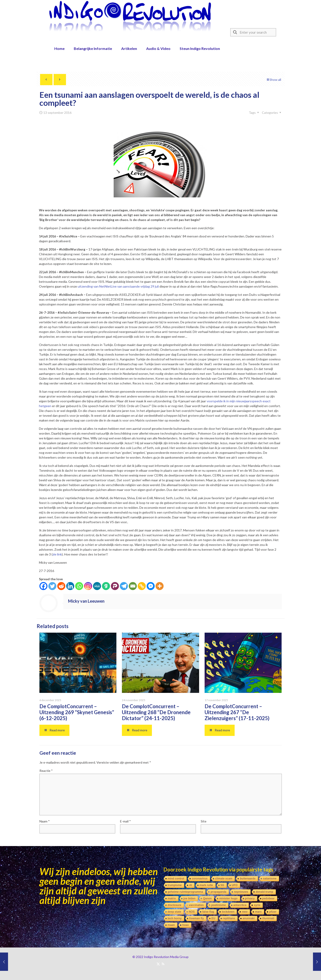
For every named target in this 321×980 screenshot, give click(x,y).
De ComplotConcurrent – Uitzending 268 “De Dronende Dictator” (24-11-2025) (156, 712)
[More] (160, 586)
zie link (57, 554)
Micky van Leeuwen (86, 601)
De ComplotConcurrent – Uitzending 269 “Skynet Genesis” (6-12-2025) (77, 712)
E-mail (125, 821)
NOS (192, 912)
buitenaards (248, 879)
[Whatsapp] (79, 586)
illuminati (268, 918)
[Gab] (106, 586)
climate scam (224, 879)
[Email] (133, 586)
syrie (257, 905)
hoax (186, 925)
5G (222, 885)
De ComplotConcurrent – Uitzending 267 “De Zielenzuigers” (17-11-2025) (237, 712)
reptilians (229, 918)
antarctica (240, 905)
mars (258, 912)
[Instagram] (88, 586)
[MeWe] (97, 586)
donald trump (265, 892)
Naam (45, 821)
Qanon (207, 898)
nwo (245, 912)
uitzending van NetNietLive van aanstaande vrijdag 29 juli (118, 286)
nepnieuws (241, 892)
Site (204, 821)
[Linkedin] (70, 586)
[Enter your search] (253, 32)
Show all (274, 80)
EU (213, 918)
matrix (172, 898)
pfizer (273, 912)
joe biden (190, 898)
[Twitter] (52, 586)
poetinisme (218, 905)
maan (171, 925)
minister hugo (228, 898)
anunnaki (249, 918)
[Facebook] (43, 586)
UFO (235, 885)
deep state (174, 912)
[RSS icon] (163, 964)
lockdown (228, 912)
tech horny (175, 918)
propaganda (218, 892)
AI (191, 885)
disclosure (175, 905)
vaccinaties (196, 905)
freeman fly (197, 918)
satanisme (270, 879)
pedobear (269, 898)
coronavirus (200, 879)
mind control (176, 879)
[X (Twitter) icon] (158, 964)
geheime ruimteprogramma (185, 892)
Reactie (46, 771)
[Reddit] (61, 586)
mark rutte (206, 885)
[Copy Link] (142, 586)
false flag (208, 912)
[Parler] (115, 586)
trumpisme (175, 885)
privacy (250, 898)
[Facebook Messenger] (151, 586)
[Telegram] (124, 586)
